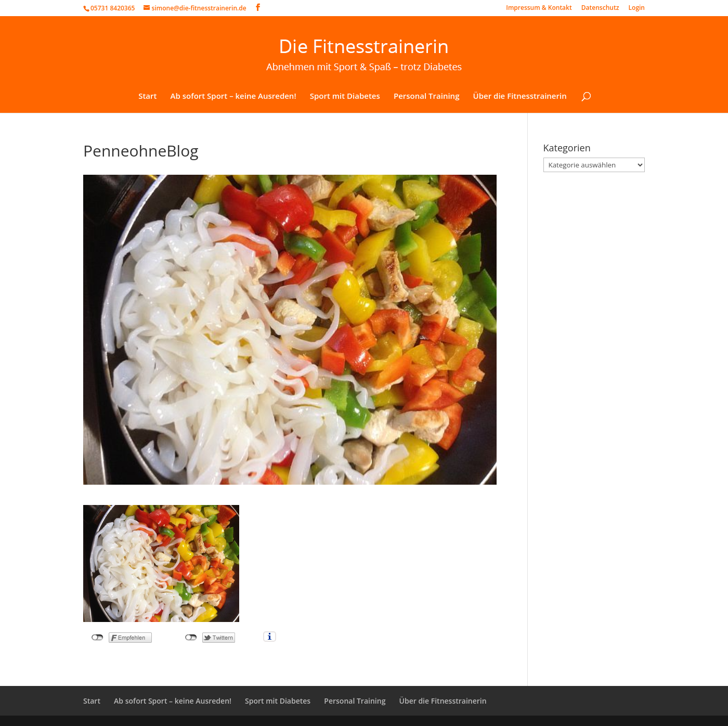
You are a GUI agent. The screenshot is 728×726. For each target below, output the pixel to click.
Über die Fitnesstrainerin (520, 96)
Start (147, 96)
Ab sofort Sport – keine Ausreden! (233, 96)
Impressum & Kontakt (539, 8)
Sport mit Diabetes (345, 96)
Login (637, 8)
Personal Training (427, 96)
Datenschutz (600, 8)
